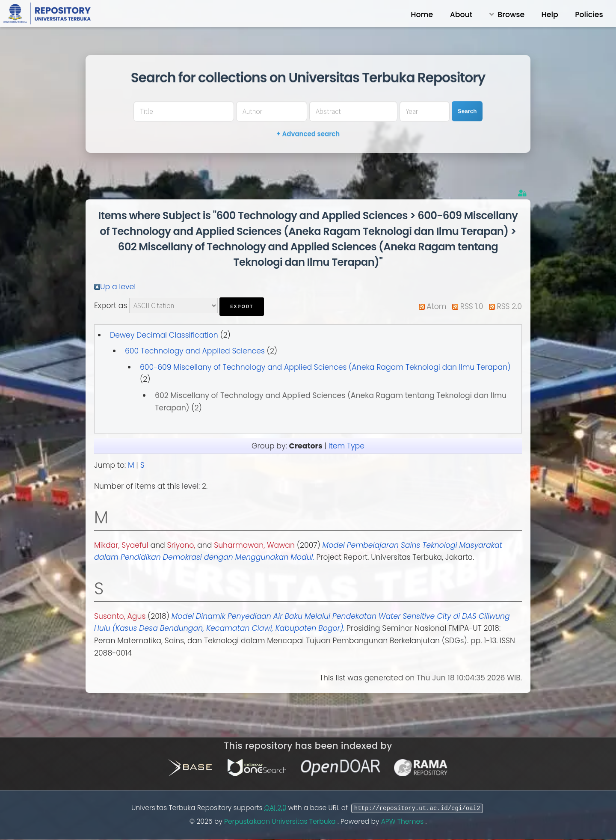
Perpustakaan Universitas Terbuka (281, 821)
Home (422, 15)
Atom (436, 306)
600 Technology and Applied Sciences (195, 351)
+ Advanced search (308, 134)
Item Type (346, 446)
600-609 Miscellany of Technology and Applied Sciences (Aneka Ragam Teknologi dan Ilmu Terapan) (325, 367)
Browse (511, 15)
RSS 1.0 (472, 306)
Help (550, 15)
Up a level (118, 287)
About (461, 15)
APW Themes (403, 821)
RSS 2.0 (509, 306)
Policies (589, 15)
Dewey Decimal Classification (164, 335)
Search (467, 111)
